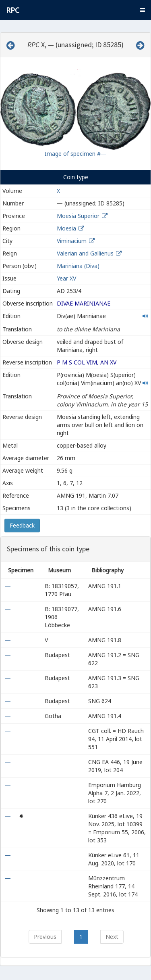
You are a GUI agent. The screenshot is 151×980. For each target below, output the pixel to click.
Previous (45, 937)
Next (112, 937)
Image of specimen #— (76, 154)
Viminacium (72, 241)
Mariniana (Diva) (78, 266)
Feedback (22, 525)
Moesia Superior (78, 216)
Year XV (66, 278)
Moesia (66, 228)
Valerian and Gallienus (85, 253)
